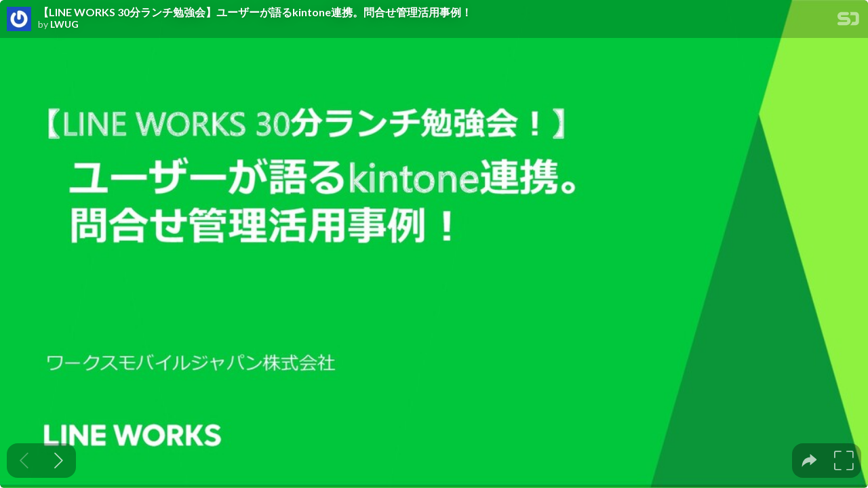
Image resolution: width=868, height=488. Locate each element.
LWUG (64, 24)
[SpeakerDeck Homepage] (848, 21)
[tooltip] (809, 461)
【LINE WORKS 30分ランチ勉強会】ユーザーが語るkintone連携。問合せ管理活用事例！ (255, 12)
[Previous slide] (24, 461)
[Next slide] (59, 461)
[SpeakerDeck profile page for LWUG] (19, 20)
